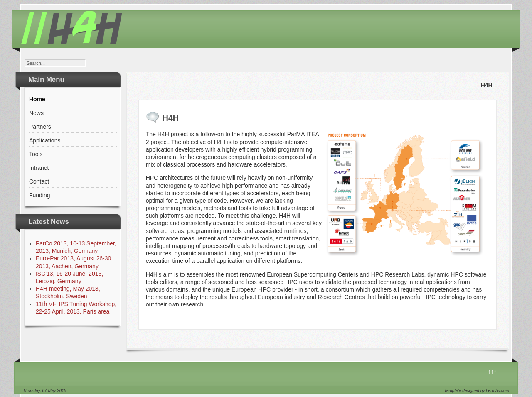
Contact (39, 181)
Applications (45, 140)
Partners (40, 127)
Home (37, 99)
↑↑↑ (492, 372)
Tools (36, 154)
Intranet (39, 168)
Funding (40, 195)
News (36, 113)
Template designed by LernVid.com (477, 391)
